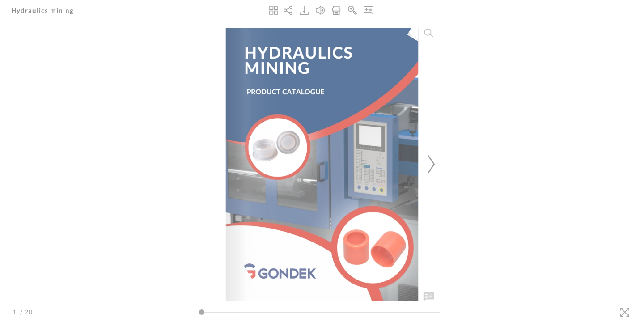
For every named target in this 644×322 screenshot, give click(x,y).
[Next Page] (430, 164)
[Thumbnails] (274, 10)
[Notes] (369, 10)
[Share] (288, 10)
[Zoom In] (352, 10)
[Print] (336, 10)
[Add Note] (429, 297)
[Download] (304, 10)
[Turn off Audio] (320, 10)
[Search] (429, 33)
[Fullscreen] (625, 312)
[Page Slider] (319, 312)
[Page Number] (16, 312)
